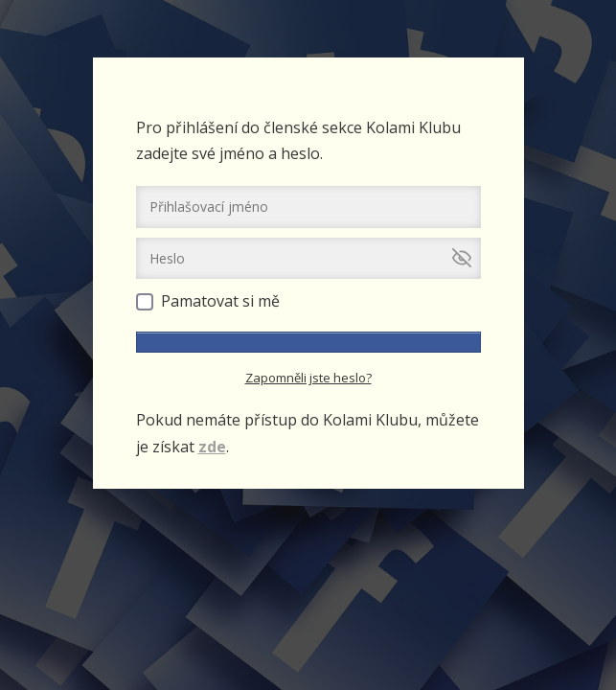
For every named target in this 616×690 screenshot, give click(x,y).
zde (212, 447)
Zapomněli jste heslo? (308, 378)
